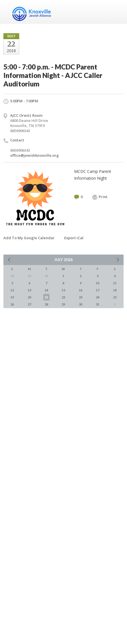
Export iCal (74, 238)
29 (63, 304)
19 (12, 297)
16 (81, 290)
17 (98, 290)
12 (12, 290)
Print (100, 197)
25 (115, 297)
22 (63, 297)
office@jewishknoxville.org (35, 155)
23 (81, 297)
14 (46, 290)
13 (29, 290)
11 (115, 283)
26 (12, 304)
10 (98, 283)
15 (63, 290)
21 (46, 297)
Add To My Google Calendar (29, 238)
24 (98, 297)
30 (81, 304)
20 (29, 297)
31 (98, 304)
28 (46, 304)
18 (115, 290)
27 (29, 304)
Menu (117, 12)
